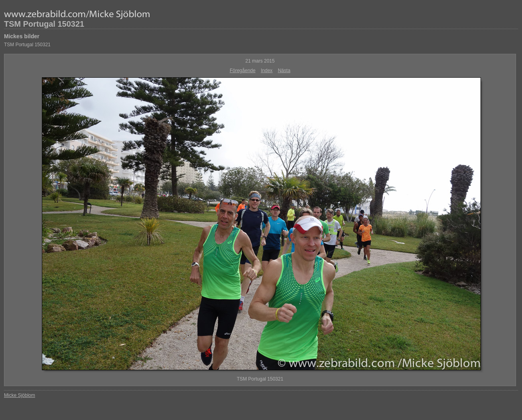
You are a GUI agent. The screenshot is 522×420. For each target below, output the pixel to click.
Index (267, 71)
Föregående (243, 71)
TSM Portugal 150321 (44, 24)
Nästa (284, 71)
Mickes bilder (22, 36)
